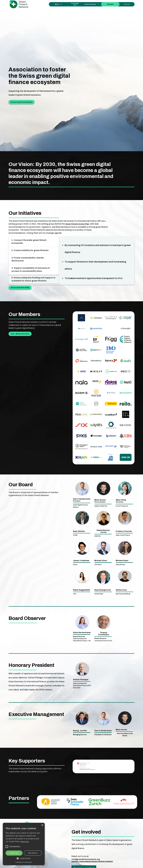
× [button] (42, 825)
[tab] (34, 242)
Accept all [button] (14, 853)
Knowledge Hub (75, 4)
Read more (25, 841)
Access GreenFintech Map (20, 288)
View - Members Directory (20, 334)
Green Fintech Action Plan (77, 224)
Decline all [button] (33, 853)
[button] (58, 4)
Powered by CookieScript (24, 862)
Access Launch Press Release (22, 102)
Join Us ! (127, 4)
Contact (110, 4)
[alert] (24, 844)
